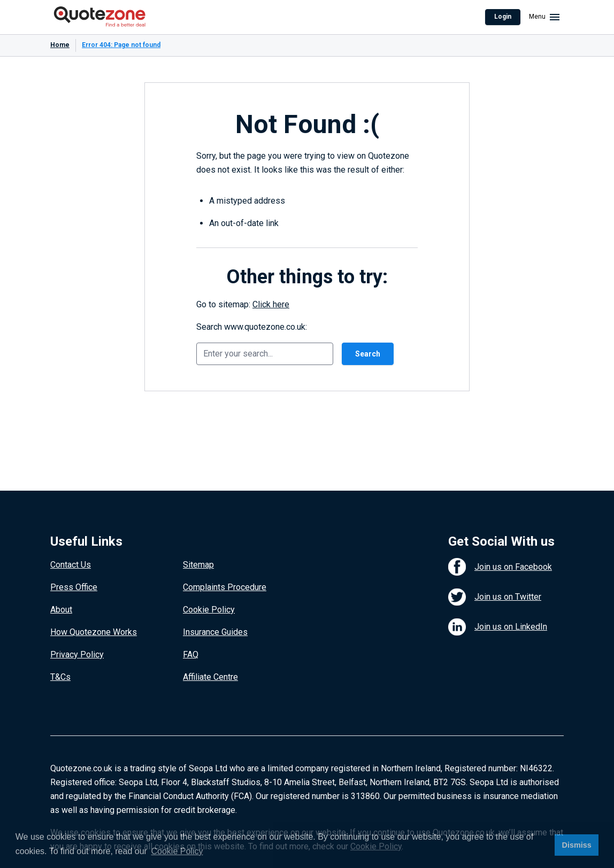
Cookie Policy (209, 610)
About (61, 610)
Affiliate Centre (210, 677)
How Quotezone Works (94, 632)
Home (60, 45)
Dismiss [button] (576, 845)
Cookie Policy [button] (177, 851)
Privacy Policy (77, 654)
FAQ (191, 654)
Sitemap (198, 565)
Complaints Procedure (225, 587)
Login (503, 17)
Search (368, 354)
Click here (271, 304)
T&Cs (60, 677)
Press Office (74, 587)
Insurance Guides (215, 632)
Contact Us (71, 565)
